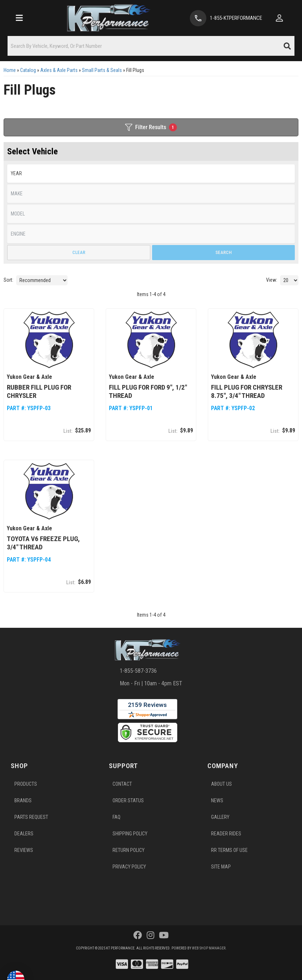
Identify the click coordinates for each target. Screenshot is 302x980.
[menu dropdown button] (19, 18)
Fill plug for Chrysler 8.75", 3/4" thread (247, 391)
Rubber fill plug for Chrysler (39, 391)
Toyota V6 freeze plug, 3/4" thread (43, 543)
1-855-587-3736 (138, 671)
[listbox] (151, 174)
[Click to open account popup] (279, 18)
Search (223, 252)
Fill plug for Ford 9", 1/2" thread (148, 391)
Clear (79, 252)
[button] (151, 46)
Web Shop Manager (209, 948)
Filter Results (151, 127)
